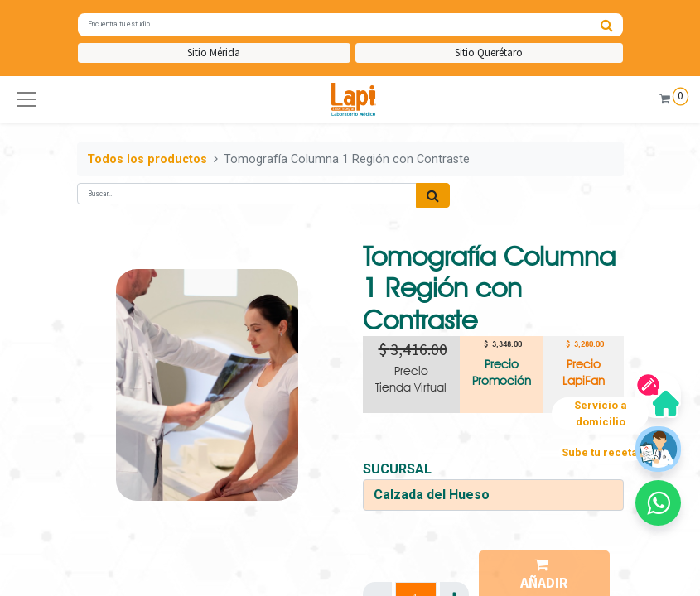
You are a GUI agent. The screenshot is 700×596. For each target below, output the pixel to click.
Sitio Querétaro (489, 53)
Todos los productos (147, 159)
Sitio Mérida (214, 53)
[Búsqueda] (607, 25)
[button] (27, 99)
